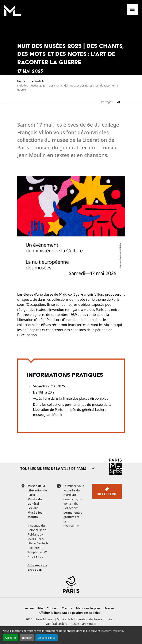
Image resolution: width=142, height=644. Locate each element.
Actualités (38, 81)
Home (21, 81)
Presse (109, 608)
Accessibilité (34, 608)
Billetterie (107, 492)
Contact (52, 608)
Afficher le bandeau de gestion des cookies (69, 613)
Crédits (67, 608)
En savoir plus (47, 638)
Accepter (11, 638)
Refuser (27, 638)
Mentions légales (88, 608)
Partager (111, 102)
